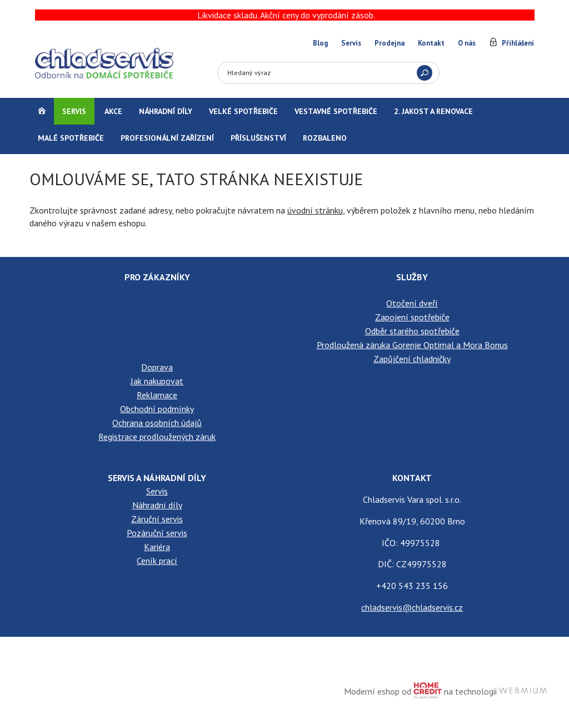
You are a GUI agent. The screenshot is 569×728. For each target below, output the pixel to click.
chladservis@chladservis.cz (412, 607)
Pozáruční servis (157, 533)
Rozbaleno (325, 138)
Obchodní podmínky (157, 409)
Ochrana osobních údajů (157, 423)
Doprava (157, 367)
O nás (467, 43)
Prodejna (390, 43)
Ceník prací (157, 561)
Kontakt (431, 43)
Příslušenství (258, 138)
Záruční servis (157, 519)
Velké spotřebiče (243, 111)
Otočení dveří (412, 303)
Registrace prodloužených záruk (157, 437)
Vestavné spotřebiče (336, 111)
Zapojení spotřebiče (412, 317)
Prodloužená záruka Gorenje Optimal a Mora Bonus (412, 345)
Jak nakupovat (157, 381)
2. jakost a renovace (433, 111)
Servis (351, 43)
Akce (113, 111)
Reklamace (157, 395)
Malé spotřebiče (71, 138)
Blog (320, 43)
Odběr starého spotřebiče (412, 331)
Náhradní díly (166, 111)
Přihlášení (518, 43)
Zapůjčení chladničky (412, 359)
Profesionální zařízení (167, 138)
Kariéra (157, 547)
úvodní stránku (315, 210)
